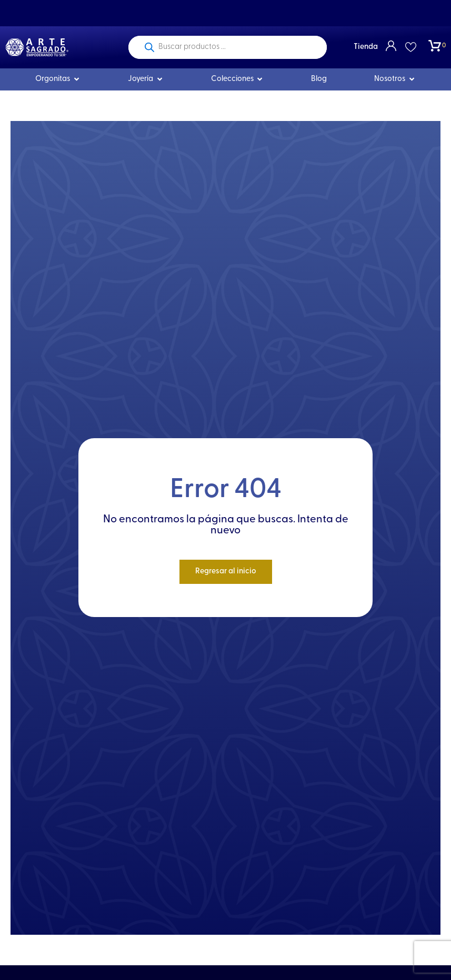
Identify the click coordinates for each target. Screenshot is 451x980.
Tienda (366, 47)
